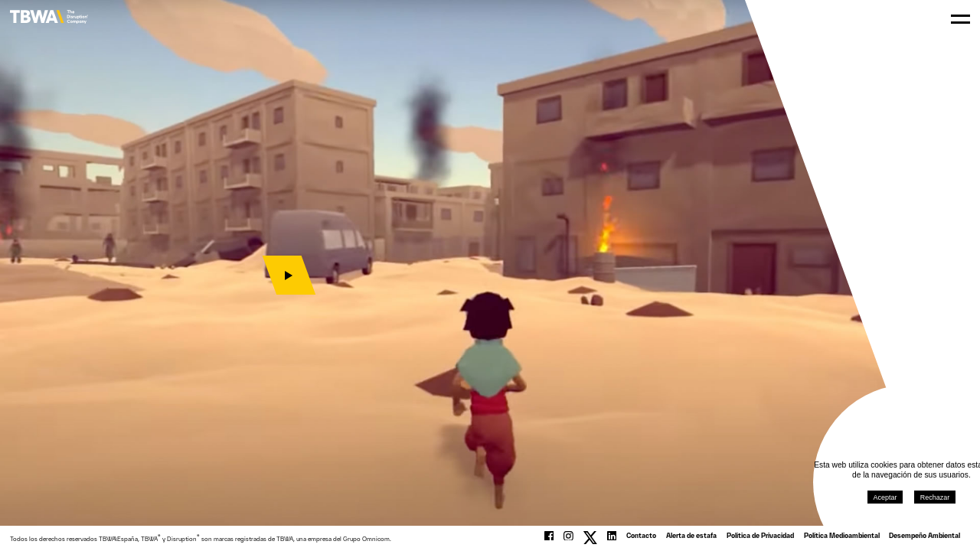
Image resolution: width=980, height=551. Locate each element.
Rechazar (929, 492)
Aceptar (880, 492)
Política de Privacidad (760, 536)
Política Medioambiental (842, 536)
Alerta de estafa (691, 536)
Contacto (641, 536)
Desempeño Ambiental (924, 536)
